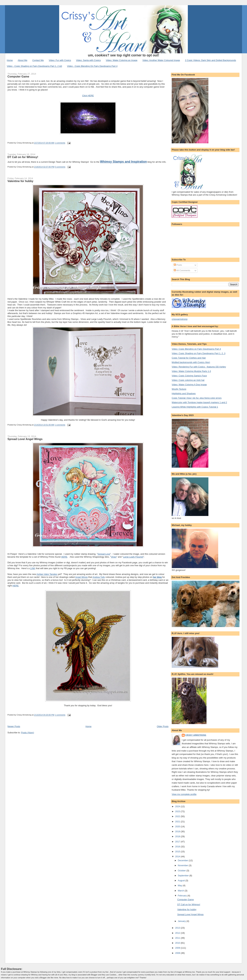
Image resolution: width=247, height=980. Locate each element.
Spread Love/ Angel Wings (25, 439)
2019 (178, 831)
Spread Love (104, 554)
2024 (178, 806)
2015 (178, 852)
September (184, 876)
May (180, 885)
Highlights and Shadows (184, 393)
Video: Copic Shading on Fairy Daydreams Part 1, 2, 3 (199, 353)
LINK (33, 568)
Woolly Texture (179, 389)
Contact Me (38, 60)
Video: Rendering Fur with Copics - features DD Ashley (199, 367)
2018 (178, 836)
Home (10, 60)
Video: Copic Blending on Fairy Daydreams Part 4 (196, 349)
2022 (178, 816)
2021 (178, 822)
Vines (114, 557)
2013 (178, 928)
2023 (178, 811)
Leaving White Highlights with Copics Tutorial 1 (195, 407)
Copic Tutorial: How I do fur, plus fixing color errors (197, 398)
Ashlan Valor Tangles (47, 574)
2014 (178, 856)
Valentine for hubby (20, 181)
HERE (64, 557)
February (183, 896)
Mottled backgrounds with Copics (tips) (191, 362)
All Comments (182, 270)
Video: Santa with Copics (88, 60)
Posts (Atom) (28, 733)
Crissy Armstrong (196, 735)
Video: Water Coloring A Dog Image (189, 385)
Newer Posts (14, 726)
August (182, 880)
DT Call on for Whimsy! (23, 157)
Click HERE (88, 96)
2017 (178, 842)
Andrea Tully (99, 577)
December (183, 860)
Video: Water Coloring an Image (122, 60)
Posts (178, 265)
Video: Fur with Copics (60, 60)
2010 (178, 943)
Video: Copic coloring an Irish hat (188, 380)
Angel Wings (81, 577)
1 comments (60, 143)
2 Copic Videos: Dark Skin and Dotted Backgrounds (211, 60)
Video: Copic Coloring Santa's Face (189, 376)
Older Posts (163, 726)
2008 (178, 953)
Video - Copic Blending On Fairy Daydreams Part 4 (92, 66)
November (183, 865)
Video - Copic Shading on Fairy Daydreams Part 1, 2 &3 (34, 66)
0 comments (60, 167)
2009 (178, 948)
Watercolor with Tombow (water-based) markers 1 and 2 (199, 402)
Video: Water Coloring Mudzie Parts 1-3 (191, 371)
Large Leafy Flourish (133, 557)
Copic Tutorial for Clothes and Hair (189, 358)
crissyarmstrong (180, 319)
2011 (178, 938)
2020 (178, 826)
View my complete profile (184, 794)
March (181, 891)
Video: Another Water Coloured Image (161, 60)
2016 (178, 847)
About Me (22, 60)
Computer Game (18, 76)
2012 (178, 933)
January (182, 921)
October (182, 871)
